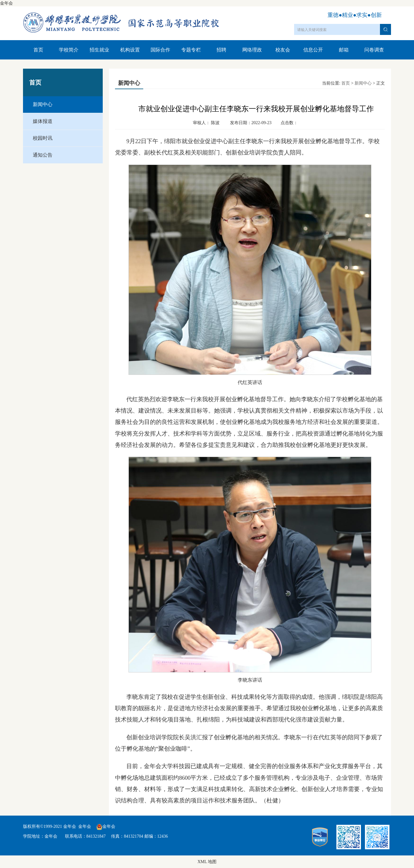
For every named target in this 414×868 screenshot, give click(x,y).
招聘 (221, 50)
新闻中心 (43, 104)
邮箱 (344, 50)
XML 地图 (207, 862)
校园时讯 (43, 138)
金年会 (6, 3)
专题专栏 (191, 50)
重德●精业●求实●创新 (355, 15)
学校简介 (69, 50)
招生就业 (99, 50)
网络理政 (252, 50)
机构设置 (130, 50)
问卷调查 (374, 50)
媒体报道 (43, 121)
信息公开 (313, 50)
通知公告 (43, 155)
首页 (38, 50)
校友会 (283, 50)
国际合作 (160, 50)
